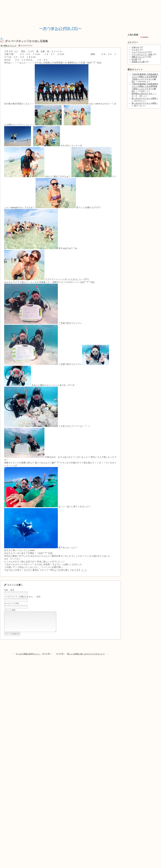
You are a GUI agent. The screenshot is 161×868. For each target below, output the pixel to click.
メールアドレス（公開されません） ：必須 (22, 597)
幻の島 (134, 59)
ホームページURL (12, 603)
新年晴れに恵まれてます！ (143, 94)
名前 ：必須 (9, 590)
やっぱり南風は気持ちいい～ (28, 658)
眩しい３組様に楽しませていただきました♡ (86, 658)
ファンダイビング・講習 (142, 54)
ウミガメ (135, 50)
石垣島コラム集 (138, 62)
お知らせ (135, 47)
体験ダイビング (10, 46)
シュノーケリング (139, 52)
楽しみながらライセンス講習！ (145, 98)
